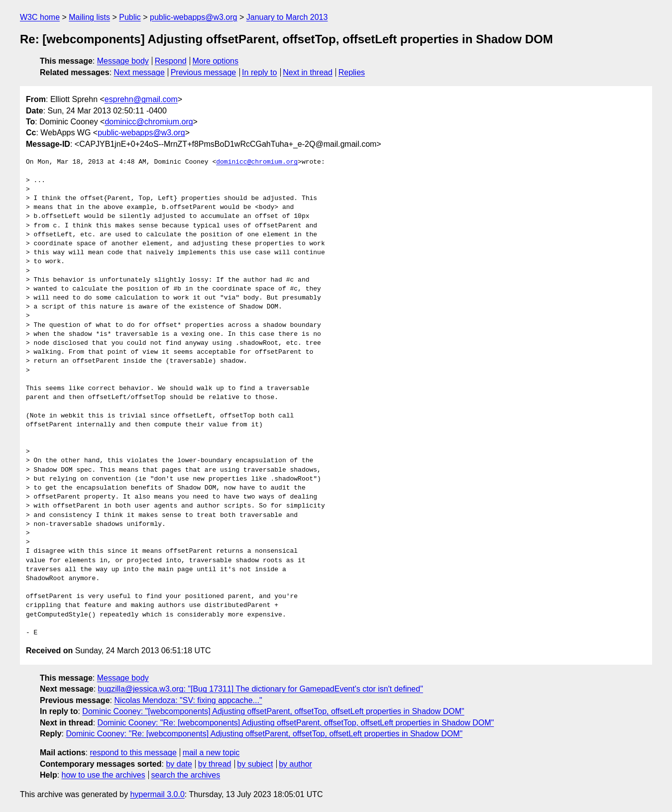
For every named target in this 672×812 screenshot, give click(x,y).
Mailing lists (89, 17)
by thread (215, 764)
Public (130, 17)
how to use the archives (104, 775)
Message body (123, 61)
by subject (255, 764)
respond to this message (133, 753)
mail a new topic (211, 753)
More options (216, 61)
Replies (352, 72)
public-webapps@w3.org (193, 17)
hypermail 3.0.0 (157, 794)
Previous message (204, 72)
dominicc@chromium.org (149, 122)
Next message (139, 72)
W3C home (40, 17)
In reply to (259, 72)
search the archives (186, 775)
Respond (171, 61)
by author (295, 764)
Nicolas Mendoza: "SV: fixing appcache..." (188, 700)
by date (179, 764)
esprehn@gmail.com (141, 99)
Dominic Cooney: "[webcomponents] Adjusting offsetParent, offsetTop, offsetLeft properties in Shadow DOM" (273, 711)
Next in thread (308, 72)
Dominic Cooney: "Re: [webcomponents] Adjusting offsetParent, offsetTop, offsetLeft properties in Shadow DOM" (296, 723)
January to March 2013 (287, 17)
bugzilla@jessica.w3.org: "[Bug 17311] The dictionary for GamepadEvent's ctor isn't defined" (261, 689)
